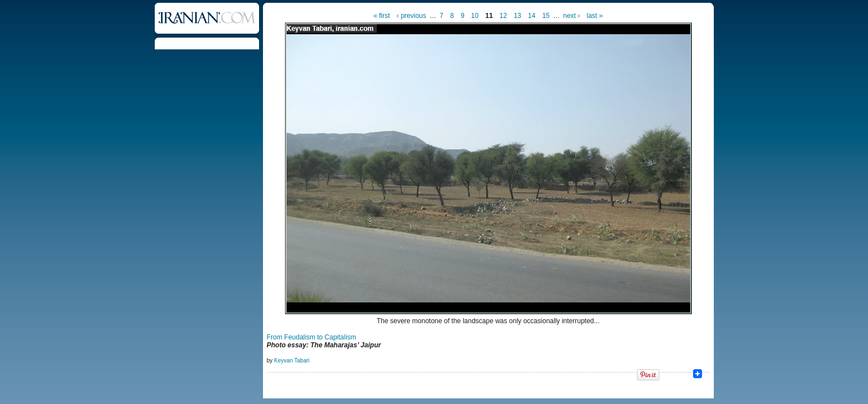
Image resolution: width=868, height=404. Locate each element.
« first (382, 16)
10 (475, 16)
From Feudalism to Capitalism (311, 337)
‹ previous (411, 16)
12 (503, 16)
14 (532, 16)
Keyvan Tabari (292, 361)
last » (595, 16)
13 (517, 16)
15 (546, 16)
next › (571, 16)
